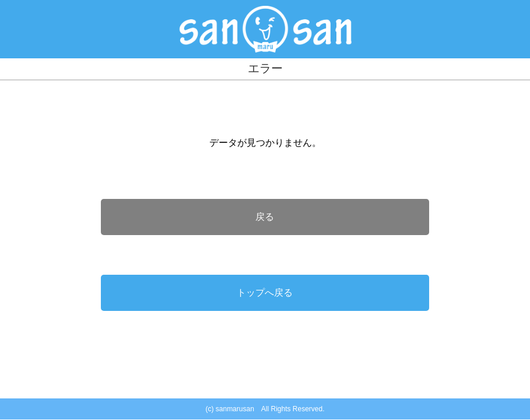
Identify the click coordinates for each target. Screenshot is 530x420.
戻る (265, 217)
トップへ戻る (265, 293)
